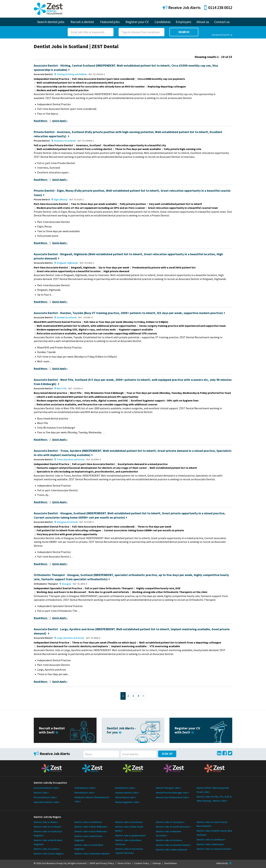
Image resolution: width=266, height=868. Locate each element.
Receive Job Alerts (182, 8)
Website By (224, 863)
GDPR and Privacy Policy (102, 863)
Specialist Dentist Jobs (46, 802)
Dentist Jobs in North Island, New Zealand (214, 833)
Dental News (171, 863)
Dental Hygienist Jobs (127, 802)
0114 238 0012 (218, 8)
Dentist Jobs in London (46, 849)
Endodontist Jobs (125, 788)
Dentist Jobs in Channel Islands (173, 845)
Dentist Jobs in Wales (45, 822)
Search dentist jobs (51, 22)
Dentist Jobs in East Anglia (48, 854)
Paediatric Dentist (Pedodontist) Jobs (92, 799)
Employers (183, 22)
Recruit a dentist (82, 22)
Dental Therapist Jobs (168, 788)
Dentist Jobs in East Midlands (90, 831)
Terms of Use (124, 863)
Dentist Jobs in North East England (88, 838)
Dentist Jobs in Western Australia (169, 833)
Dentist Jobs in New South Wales (129, 829)
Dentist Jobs (41, 793)
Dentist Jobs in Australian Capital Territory (129, 851)
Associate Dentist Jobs (46, 788)
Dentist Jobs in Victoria (168, 840)
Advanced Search (222, 35)
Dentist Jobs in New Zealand (171, 850)
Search (184, 32)
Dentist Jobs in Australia (128, 822)
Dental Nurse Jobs (125, 797)
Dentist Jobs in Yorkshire (88, 822)
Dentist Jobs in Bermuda (210, 844)
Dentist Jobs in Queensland (130, 835)
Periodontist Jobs (84, 793)
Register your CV (137, 22)
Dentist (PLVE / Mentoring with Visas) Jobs (213, 790)
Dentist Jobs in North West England (48, 842)
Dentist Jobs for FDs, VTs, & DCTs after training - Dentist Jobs (214, 799)
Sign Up (167, 754)
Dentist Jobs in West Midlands (91, 827)
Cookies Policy (142, 863)
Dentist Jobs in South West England (89, 847)
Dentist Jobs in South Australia (173, 827)
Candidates (163, 22)
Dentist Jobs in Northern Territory (128, 842)
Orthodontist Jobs (84, 788)
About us (203, 22)
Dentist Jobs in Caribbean (210, 840)
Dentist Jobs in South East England (48, 833)
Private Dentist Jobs (45, 797)
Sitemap (157, 863)
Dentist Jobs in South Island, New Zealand (212, 824)
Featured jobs (110, 22)
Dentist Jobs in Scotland (47, 827)
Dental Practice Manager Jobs (172, 793)
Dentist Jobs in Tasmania (170, 822)
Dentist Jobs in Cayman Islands (213, 849)
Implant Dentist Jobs (126, 793)
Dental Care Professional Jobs (172, 797)
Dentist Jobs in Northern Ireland (92, 854)
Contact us (222, 22)
